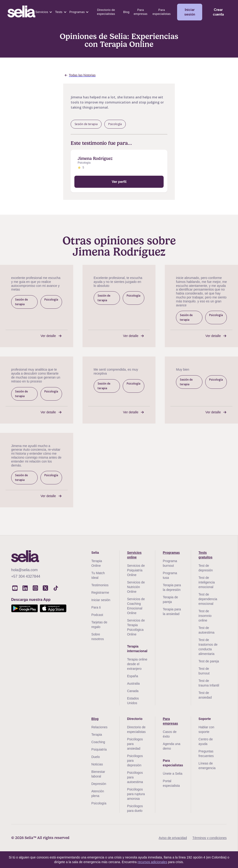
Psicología (99, 803)
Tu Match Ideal (98, 575)
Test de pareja (209, 661)
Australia (133, 683)
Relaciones (99, 727)
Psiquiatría (99, 749)
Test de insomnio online (205, 616)
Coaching (98, 742)
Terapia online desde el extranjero (137, 664)
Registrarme (100, 593)
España (133, 676)
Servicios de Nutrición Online (136, 587)
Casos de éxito (170, 734)
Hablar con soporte (206, 729)
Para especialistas (162, 12)
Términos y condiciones (210, 838)
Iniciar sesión (190, 12)
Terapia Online (97, 563)
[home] (21, 12)
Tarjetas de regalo (99, 625)
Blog (126, 12)
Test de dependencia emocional (208, 599)
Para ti (96, 607)
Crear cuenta (218, 12)
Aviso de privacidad (173, 838)
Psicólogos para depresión (135, 761)
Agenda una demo (172, 746)
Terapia (97, 735)
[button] (44, 12)
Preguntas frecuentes (206, 754)
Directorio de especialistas (106, 12)
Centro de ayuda (206, 742)
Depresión (99, 784)
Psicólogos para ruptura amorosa (136, 794)
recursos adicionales (152, 862)
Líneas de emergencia (207, 766)
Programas (77, 12)
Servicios (42, 12)
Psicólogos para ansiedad (135, 744)
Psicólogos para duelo (135, 808)
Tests (59, 12)
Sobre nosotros (98, 637)
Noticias (97, 764)
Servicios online (134, 555)
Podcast (97, 615)
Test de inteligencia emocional (207, 582)
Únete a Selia (172, 774)
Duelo (96, 757)
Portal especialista (171, 783)
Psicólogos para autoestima (135, 777)
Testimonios (100, 585)
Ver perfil (119, 182)
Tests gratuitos (205, 555)
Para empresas (140, 12)
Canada (133, 691)
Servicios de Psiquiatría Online (136, 570)
